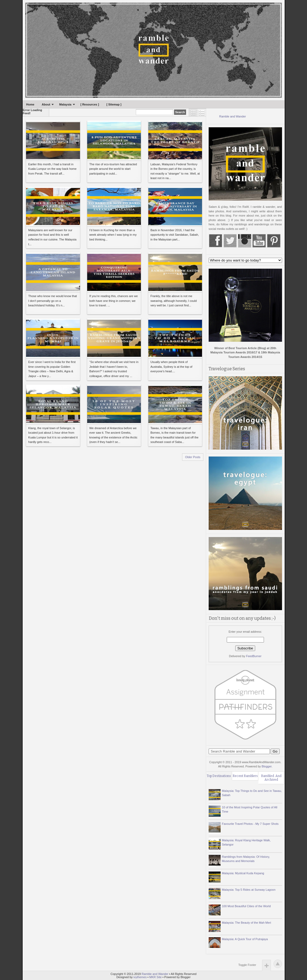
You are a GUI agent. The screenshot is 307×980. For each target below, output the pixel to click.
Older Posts (193, 457)
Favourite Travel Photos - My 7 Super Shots (250, 824)
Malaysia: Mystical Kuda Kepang (243, 873)
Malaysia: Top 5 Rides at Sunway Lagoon (249, 890)
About (46, 104)
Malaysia (65, 104)
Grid (193, 113)
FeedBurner (254, 656)
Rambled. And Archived (271, 778)
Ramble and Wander (233, 116)
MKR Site (155, 977)
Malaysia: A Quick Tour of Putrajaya (245, 939)
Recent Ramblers (245, 776)
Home (30, 104)
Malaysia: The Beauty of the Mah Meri (247, 923)
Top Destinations (219, 776)
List (202, 113)
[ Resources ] (90, 104)
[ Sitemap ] (114, 104)
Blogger (266, 766)
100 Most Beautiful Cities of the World (246, 906)
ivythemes (140, 977)
